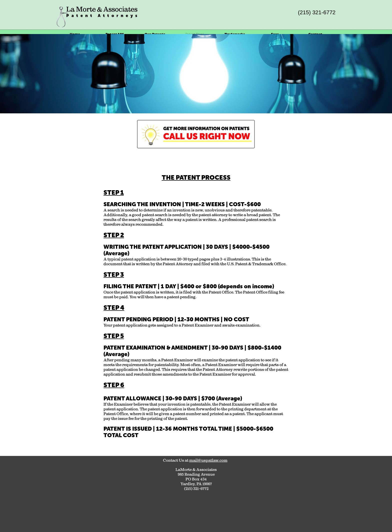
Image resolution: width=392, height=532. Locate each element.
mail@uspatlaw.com (208, 460)
